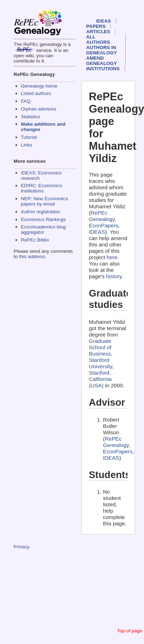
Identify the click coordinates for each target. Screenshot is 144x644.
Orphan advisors (39, 109)
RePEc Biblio (35, 240)
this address (32, 257)
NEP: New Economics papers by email (44, 201)
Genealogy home (39, 86)
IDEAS (104, 21)
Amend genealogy (102, 61)
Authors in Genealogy (102, 50)
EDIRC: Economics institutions (41, 188)
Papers (96, 26)
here (112, 257)
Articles (98, 32)
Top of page (130, 631)
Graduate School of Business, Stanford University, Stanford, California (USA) (101, 363)
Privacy (22, 547)
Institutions (103, 69)
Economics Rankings (43, 219)
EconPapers (103, 225)
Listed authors (36, 93)
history (114, 276)
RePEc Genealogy (102, 216)
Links (27, 145)
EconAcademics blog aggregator (43, 229)
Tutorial (29, 137)
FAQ (26, 101)
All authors (98, 40)
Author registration (41, 212)
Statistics (30, 117)
